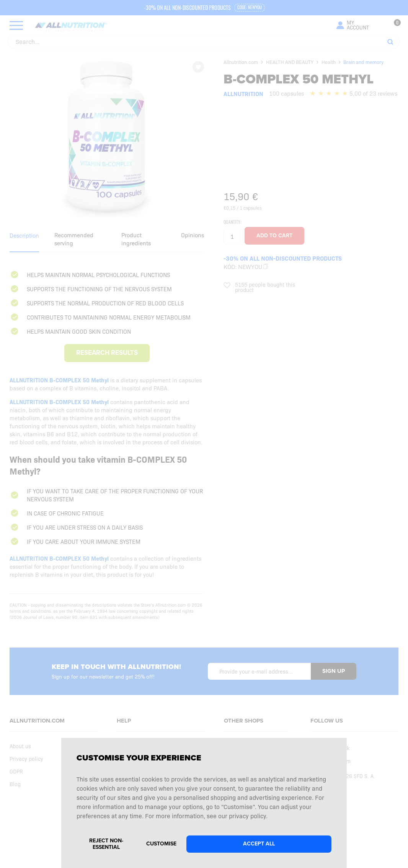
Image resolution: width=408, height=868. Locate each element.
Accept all (259, 844)
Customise (161, 844)
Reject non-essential (106, 844)
